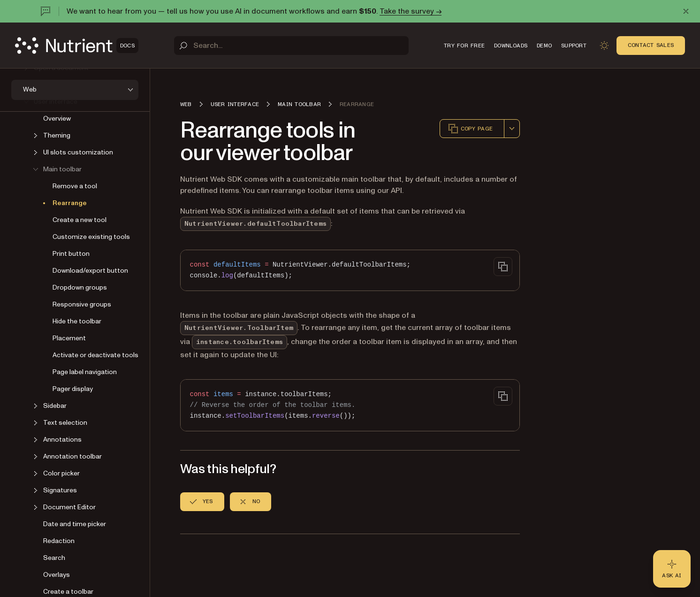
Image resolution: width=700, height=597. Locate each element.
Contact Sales (651, 45)
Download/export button (90, 271)
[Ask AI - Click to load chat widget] (672, 569)
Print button (71, 254)
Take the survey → (411, 11)
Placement (69, 338)
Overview (57, 119)
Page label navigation (85, 372)
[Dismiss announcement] (686, 11)
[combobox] (512, 129)
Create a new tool (80, 220)
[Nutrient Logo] (77, 46)
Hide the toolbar (77, 321)
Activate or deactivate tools (95, 355)
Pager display (73, 389)
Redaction (59, 541)
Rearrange (70, 203)
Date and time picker (75, 524)
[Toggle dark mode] (604, 46)
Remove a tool (75, 186)
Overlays (57, 575)
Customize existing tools (91, 237)
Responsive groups (82, 304)
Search (54, 558)
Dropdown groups (80, 287)
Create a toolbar (68, 592)
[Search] (291, 46)
